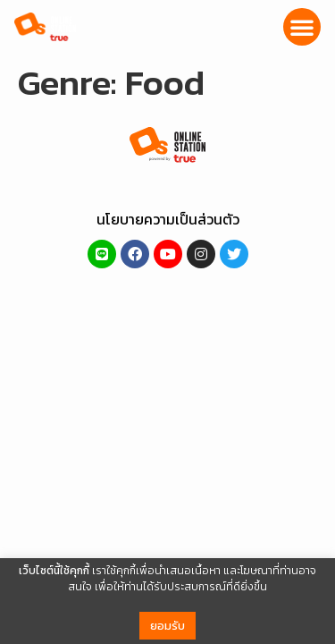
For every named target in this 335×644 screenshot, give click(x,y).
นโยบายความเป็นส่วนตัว (168, 219)
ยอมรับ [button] (167, 626)
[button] (302, 27)
